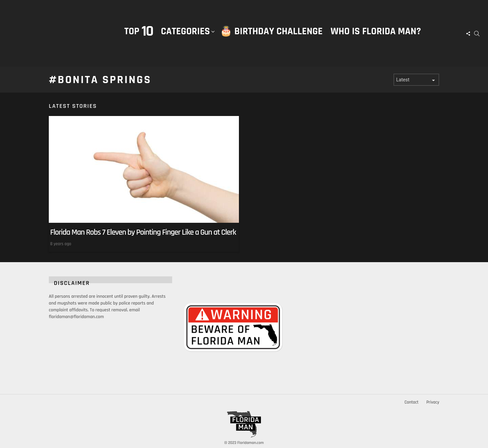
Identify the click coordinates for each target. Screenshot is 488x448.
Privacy (433, 402)
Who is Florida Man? (376, 31)
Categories (186, 38)
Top (139, 31)
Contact (411, 402)
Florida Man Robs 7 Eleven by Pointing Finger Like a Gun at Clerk (143, 232)
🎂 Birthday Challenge (271, 31)
